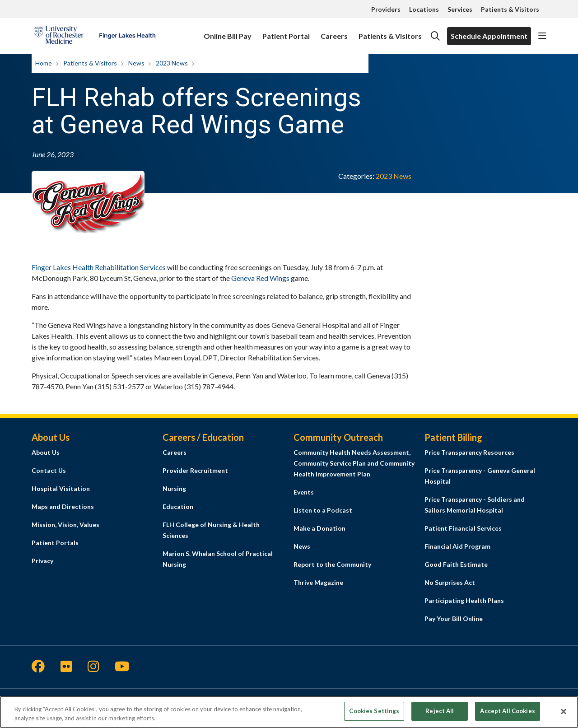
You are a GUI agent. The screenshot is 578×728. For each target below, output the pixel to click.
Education (178, 506)
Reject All (440, 715)
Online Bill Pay (228, 32)
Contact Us (49, 470)
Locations (424, 9)
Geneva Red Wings (261, 278)
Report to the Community (332, 564)
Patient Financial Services (463, 528)
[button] (542, 36)
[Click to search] (435, 36)
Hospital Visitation (61, 488)
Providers (386, 9)
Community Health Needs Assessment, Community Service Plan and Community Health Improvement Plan (354, 463)
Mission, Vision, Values (65, 525)
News (302, 546)
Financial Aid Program (457, 546)
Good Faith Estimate (456, 564)
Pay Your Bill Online (454, 618)
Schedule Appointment (489, 36)
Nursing (174, 488)
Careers (334, 32)
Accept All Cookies (507, 715)
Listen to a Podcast (323, 510)
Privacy (42, 561)
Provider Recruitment (195, 470)
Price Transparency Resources (469, 452)
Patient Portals (55, 543)
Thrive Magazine (318, 582)
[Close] (564, 715)
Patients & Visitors (510, 9)
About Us (46, 452)
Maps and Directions (63, 506)
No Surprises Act (450, 582)
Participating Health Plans (464, 600)
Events (304, 492)
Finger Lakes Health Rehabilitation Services (99, 267)
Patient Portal (286, 32)
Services (460, 9)
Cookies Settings (374, 715)
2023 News (394, 176)
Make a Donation (319, 528)
